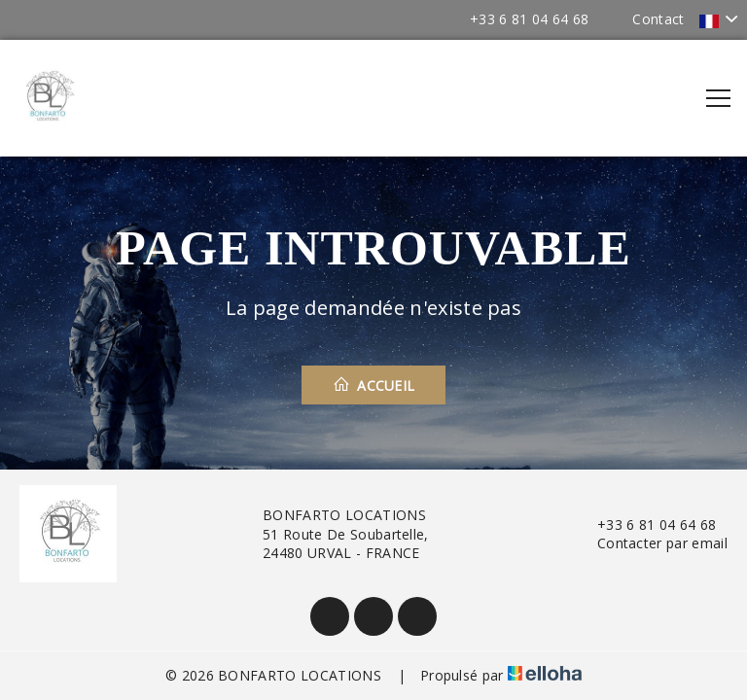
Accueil (374, 385)
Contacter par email (651, 543)
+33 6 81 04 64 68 (645, 525)
